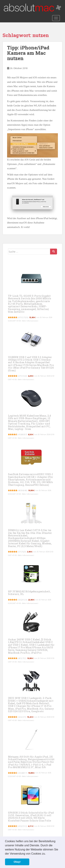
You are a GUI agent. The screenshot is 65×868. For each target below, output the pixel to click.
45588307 (23, 434)
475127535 (23, 317)
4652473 (22, 717)
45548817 (23, 773)
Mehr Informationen (30, 321)
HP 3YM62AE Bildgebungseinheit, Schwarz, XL (29, 593)
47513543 (23, 376)
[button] (47, 854)
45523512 (23, 826)
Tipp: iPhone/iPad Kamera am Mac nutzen (28, 53)
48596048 (23, 490)
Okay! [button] (17, 862)
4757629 (22, 552)
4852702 (22, 658)
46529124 (23, 600)
